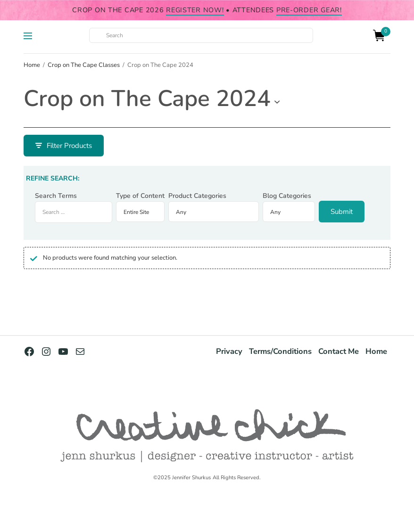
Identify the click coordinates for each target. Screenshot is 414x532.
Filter (49, 146)
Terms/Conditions (280, 351)
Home (32, 65)
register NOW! (195, 10)
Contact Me (339, 351)
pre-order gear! (309, 10)
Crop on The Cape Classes (84, 65)
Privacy (229, 351)
